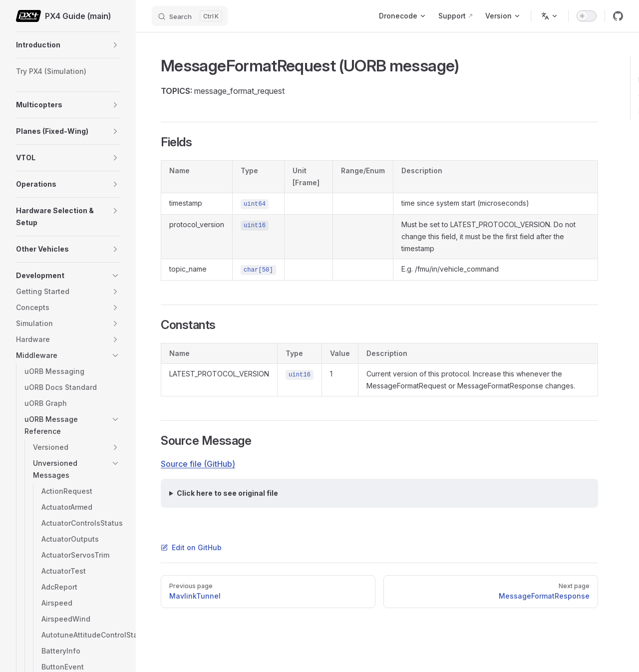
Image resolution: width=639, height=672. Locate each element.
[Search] (190, 16)
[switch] (587, 16)
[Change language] (550, 16)
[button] (115, 45)
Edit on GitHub (191, 547)
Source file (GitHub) (198, 464)
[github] (618, 16)
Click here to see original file (227, 493)
